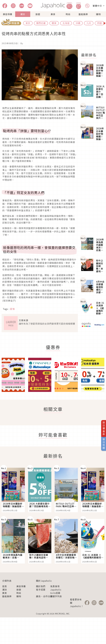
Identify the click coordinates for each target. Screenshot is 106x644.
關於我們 (41, 586)
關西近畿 (41, 23)
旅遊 (38, 14)
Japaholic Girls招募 (56, 591)
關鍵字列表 (56, 596)
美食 (53, 14)
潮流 (23, 14)
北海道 (66, 23)
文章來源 (23, 320)
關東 (54, 23)
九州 (89, 23)
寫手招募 (41, 590)
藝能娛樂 (83, 14)
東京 (28, 23)
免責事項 (55, 586)
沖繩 (78, 23)
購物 (98, 14)
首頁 (5, 586)
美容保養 (8, 14)
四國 (100, 23)
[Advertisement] (93, 189)
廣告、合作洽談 (44, 596)
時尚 (68, 14)
